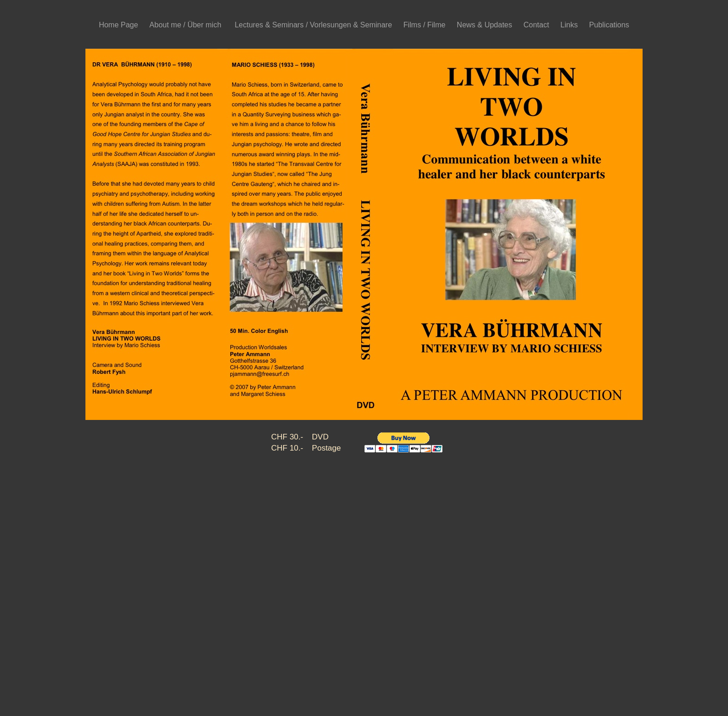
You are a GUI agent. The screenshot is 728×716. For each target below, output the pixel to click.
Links (570, 25)
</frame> (410, 449)
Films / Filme (426, 25)
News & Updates (486, 25)
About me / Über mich (188, 25)
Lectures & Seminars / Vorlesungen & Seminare (314, 25)
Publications (609, 25)
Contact (537, 25)
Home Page (120, 25)
